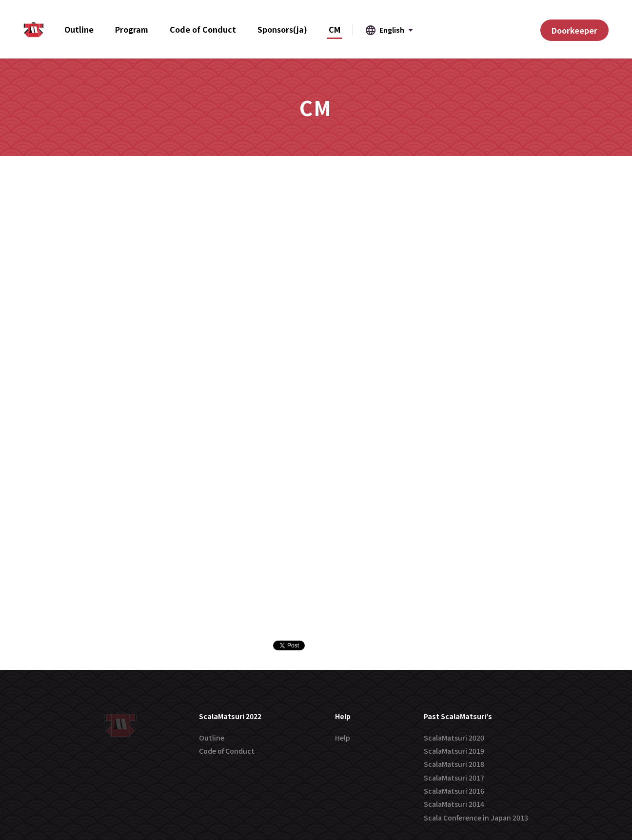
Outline (212, 738)
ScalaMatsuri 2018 (454, 764)
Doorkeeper (574, 30)
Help (343, 738)
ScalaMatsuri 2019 (454, 751)
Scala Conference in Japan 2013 (476, 818)
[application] (629, 838)
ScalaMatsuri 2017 (454, 778)
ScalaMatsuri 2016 (454, 791)
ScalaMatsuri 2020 (454, 738)
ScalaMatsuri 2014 (454, 804)
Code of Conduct (227, 751)
